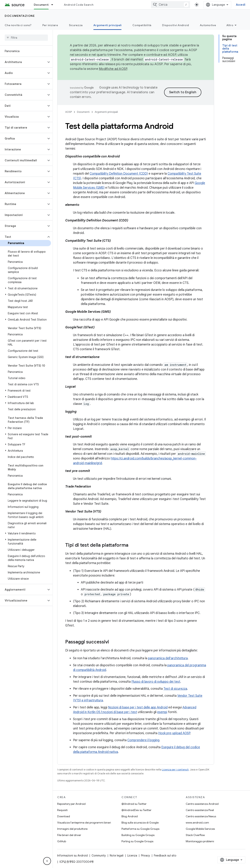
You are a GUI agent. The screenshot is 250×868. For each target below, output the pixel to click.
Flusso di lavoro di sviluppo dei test (156, 682)
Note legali (117, 856)
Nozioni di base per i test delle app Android (138, 707)
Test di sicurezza (175, 689)
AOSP (69, 112)
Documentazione (20, 16)
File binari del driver (69, 835)
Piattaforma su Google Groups (140, 829)
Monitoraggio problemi (200, 841)
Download (64, 816)
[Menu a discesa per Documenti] (54, 5)
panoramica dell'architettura (168, 658)
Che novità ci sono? (18, 25)
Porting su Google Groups (137, 841)
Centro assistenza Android (202, 804)
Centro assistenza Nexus (201, 816)
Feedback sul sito (165, 856)
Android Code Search (79, 5)
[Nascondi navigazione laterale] (47, 861)
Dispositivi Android (175, 25)
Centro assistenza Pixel (200, 810)
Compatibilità (142, 25)
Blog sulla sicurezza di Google (140, 823)
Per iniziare (50, 25)
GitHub (62, 841)
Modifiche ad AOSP (113, 69)
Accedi (241, 5)
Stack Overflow (195, 835)
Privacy (146, 856)
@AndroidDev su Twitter (136, 810)
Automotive (208, 25)
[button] (23, 62)
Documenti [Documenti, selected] (41, 5)
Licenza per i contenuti (175, 770)
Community (99, 856)
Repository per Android (71, 804)
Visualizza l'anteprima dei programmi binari (84, 823)
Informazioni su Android (72, 856)
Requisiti (62, 810)
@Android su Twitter (134, 804)
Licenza (132, 856)
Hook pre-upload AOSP (174, 733)
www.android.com (197, 823)
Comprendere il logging (143, 740)
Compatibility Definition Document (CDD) (119, 174)
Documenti (83, 112)
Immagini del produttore (72, 829)
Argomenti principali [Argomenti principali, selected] (107, 25)
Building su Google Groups (138, 835)
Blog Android (130, 816)
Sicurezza (76, 25)
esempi (162, 712)
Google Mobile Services (200, 829)
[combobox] (171, 5)
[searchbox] (26, 38)
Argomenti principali (106, 112)
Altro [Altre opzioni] (230, 25)
